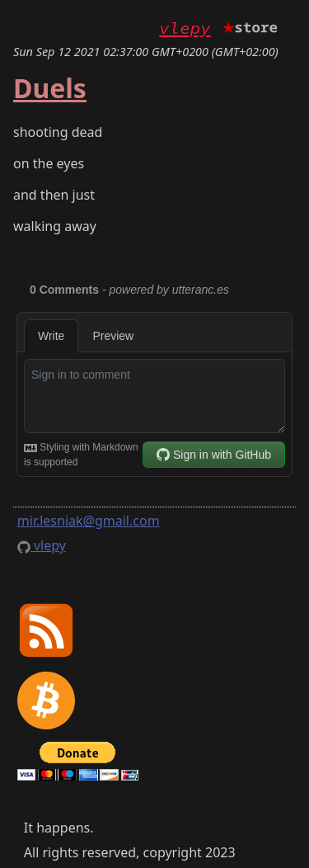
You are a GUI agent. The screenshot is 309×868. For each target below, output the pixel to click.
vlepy (185, 28)
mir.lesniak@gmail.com (89, 521)
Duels (50, 88)
